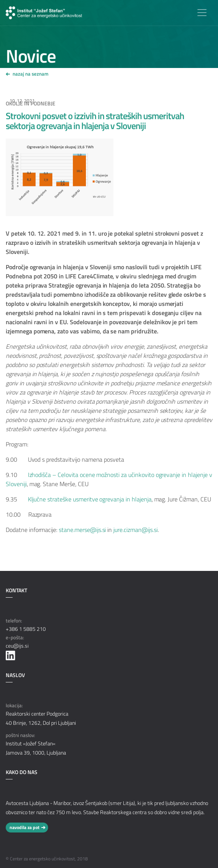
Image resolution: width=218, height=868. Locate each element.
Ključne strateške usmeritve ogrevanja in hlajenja (90, 499)
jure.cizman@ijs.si (135, 530)
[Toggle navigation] (202, 13)
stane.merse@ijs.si (82, 530)
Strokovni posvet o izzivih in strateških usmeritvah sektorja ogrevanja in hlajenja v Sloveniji (95, 121)
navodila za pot (24, 827)
